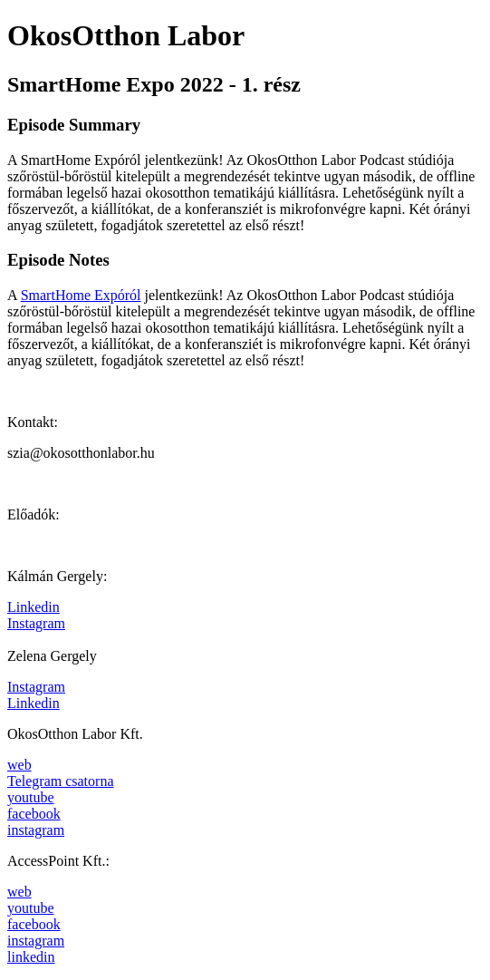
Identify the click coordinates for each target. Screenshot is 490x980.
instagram (36, 830)
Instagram (36, 623)
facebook (34, 814)
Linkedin (34, 607)
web (19, 765)
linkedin (31, 957)
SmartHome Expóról (81, 295)
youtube (31, 797)
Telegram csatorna (60, 781)
